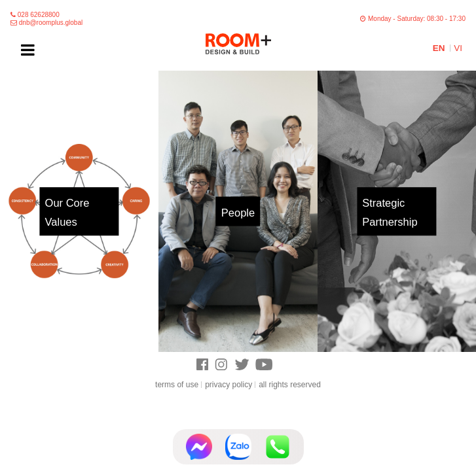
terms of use (177, 385)
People (238, 213)
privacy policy (229, 385)
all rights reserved (290, 385)
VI (458, 48)
